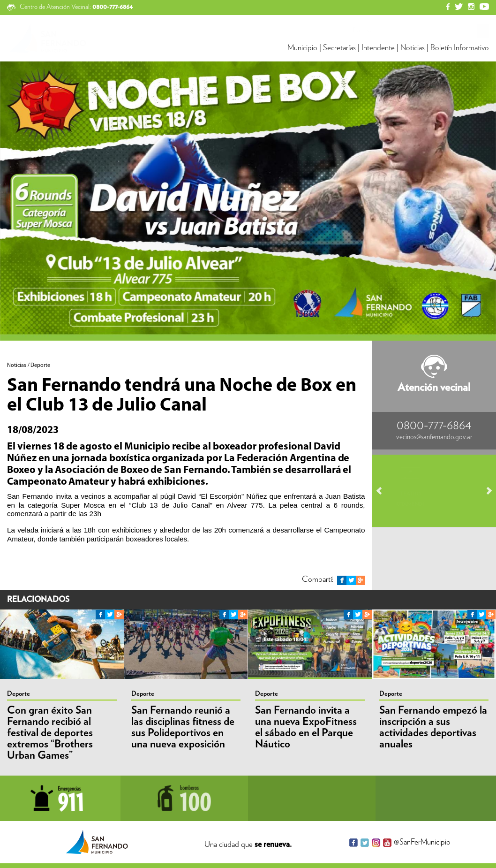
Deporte (19, 694)
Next (485, 491)
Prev (383, 491)
